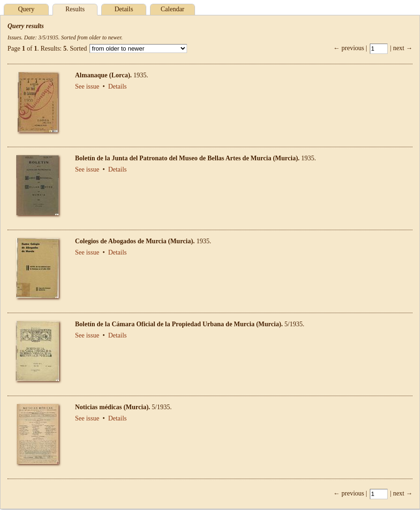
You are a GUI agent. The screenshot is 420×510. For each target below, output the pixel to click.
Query (26, 9)
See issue (87, 86)
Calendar (173, 9)
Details (124, 9)
